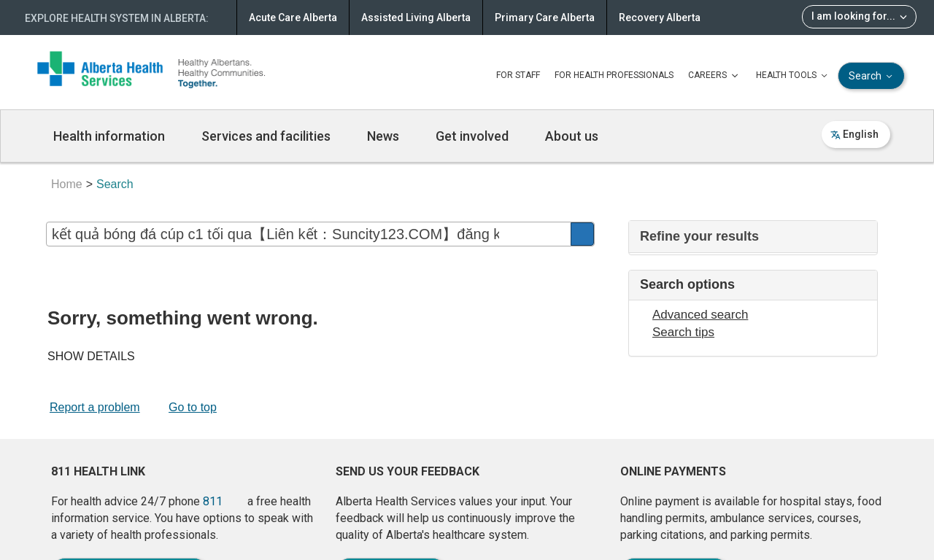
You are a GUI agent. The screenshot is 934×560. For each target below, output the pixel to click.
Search (872, 76)
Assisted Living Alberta (416, 17)
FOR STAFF (518, 75)
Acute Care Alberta (293, 17)
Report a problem (95, 407)
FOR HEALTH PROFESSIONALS (614, 75)
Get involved (472, 136)
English (854, 134)
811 (213, 501)
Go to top (193, 407)
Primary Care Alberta (545, 17)
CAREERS (715, 76)
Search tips (683, 332)
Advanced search (700, 315)
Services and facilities (266, 136)
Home (67, 184)
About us (572, 136)
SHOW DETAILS (91, 356)
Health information (109, 136)
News (383, 136)
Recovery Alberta (660, 17)
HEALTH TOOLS (793, 76)
